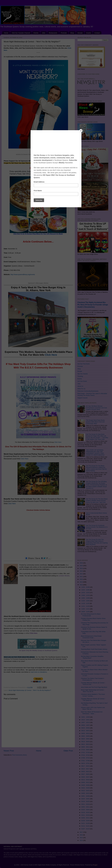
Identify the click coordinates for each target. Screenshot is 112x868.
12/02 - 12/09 (86, 598)
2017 (81, 832)
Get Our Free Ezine (84, 364)
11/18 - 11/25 (86, 603)
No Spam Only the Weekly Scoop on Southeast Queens (38, 650)
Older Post (68, 751)
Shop (72, 33)
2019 (81, 582)
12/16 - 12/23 (86, 593)
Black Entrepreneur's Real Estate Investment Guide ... (91, 637)
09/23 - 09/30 (86, 728)
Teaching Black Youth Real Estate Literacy (94, 649)
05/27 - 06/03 (86, 774)
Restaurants (53, 33)
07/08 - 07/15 (86, 758)
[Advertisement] (38, 534)
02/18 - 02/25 (86, 812)
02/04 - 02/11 (86, 818)
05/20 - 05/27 (86, 777)
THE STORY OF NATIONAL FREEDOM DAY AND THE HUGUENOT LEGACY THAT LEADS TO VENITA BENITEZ (95, 453)
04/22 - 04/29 (86, 788)
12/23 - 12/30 (86, 590)
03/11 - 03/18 (86, 804)
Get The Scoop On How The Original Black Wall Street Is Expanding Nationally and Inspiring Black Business (97, 542)
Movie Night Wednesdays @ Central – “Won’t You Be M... (93, 691)
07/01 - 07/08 (86, 761)
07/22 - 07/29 (86, 752)
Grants (89, 33)
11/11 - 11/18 (86, 606)
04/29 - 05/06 (86, 785)
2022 (81, 574)
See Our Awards (83, 374)
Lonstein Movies (64, 576)
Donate (80, 33)
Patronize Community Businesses (88, 391)
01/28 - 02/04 (86, 821)
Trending (80, 376)
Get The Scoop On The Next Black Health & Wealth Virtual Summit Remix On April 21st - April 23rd (97, 501)
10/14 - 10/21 (86, 720)
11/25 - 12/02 (86, 601)
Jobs (44, 33)
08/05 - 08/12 (86, 747)
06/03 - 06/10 (86, 772)
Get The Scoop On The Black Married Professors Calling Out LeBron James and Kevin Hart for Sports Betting (96, 468)
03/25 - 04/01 (86, 799)
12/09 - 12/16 (86, 595)
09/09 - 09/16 (86, 733)
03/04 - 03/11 (86, 807)
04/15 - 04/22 (86, 791)
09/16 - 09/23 (86, 731)
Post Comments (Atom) (19, 755)
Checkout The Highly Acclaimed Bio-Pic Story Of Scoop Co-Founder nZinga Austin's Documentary (93, 305)
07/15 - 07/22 (86, 755)
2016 (81, 835)
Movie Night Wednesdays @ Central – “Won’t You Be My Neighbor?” (30, 690)
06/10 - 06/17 (86, 769)
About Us (80, 386)
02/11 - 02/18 (86, 815)
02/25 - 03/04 (86, 810)
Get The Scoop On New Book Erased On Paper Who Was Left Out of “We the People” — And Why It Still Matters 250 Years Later (97, 437)
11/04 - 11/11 (86, 609)
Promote (64, 33)
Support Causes (82, 398)
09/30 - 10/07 (86, 725)
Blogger (95, 865)
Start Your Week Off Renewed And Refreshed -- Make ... (92, 713)
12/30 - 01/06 (86, 587)
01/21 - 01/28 (86, 823)
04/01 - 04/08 (86, 796)
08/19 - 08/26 (86, 742)
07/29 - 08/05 (86, 750)
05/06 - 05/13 (86, 782)
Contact (97, 33)
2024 (81, 568)
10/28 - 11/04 (86, 612)
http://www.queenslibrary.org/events (23, 274)
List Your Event (82, 381)
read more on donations (39, 672)
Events (36, 33)
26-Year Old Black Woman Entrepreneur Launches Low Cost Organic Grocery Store (96, 408)
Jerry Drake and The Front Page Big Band (94, 687)
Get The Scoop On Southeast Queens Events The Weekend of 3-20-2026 (97, 527)
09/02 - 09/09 (86, 736)
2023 (81, 571)
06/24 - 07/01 (86, 763)
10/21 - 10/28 (86, 717)
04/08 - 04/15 (86, 793)
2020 (81, 579)
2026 (81, 563)
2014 (81, 840)
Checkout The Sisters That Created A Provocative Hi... (93, 679)
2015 (81, 838)
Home (6, 33)
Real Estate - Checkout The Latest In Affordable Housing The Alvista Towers (92, 394)
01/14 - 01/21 (86, 826)
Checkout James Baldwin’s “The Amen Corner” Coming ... (93, 695)
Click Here (51, 355)
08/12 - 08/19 (86, 744)
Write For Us (81, 389)
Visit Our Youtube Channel (21, 33)
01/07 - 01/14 (86, 829)
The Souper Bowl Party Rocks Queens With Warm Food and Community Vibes (95, 422)
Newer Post (9, 751)
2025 (81, 566)
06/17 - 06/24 (86, 766)
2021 (81, 577)
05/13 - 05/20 (86, 780)
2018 (81, 585)
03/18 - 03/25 (86, 801)
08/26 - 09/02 (86, 739)
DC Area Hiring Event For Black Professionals (91, 615)
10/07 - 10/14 (86, 722)
